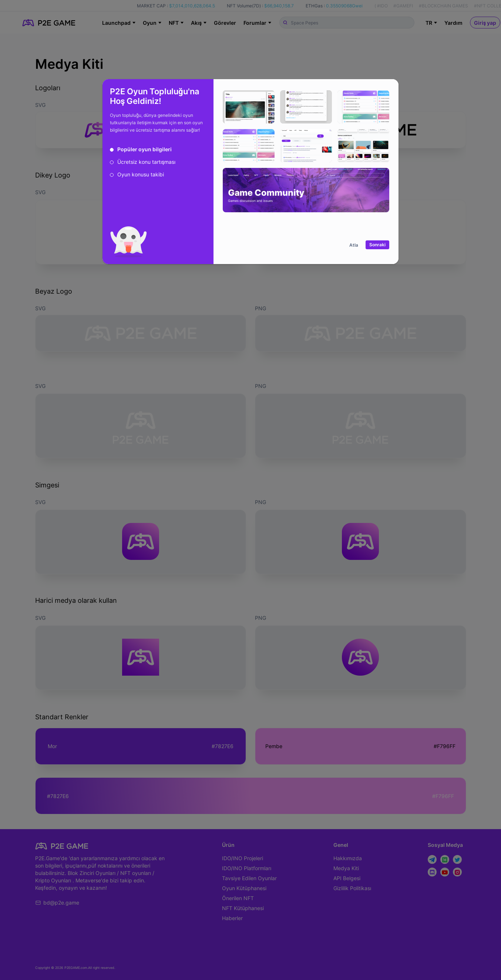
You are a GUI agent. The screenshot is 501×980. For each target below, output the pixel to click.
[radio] (141, 149)
